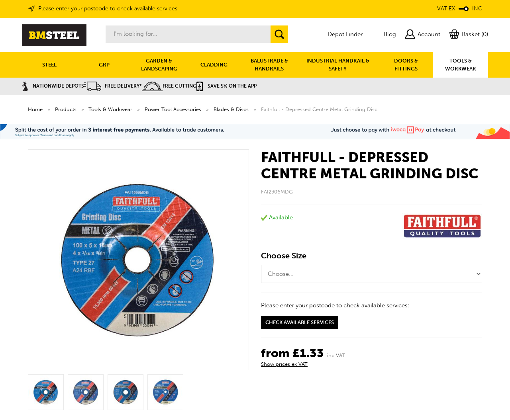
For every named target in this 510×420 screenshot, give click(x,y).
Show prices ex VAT (284, 364)
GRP (104, 65)
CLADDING (214, 65)
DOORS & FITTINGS (406, 65)
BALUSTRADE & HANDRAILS (269, 65)
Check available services (300, 322)
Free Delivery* (113, 86)
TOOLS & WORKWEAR (461, 65)
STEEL (49, 65)
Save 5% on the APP (227, 86)
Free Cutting (169, 86)
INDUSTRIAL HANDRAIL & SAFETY (338, 65)
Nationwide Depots (53, 86)
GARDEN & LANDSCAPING (159, 65)
